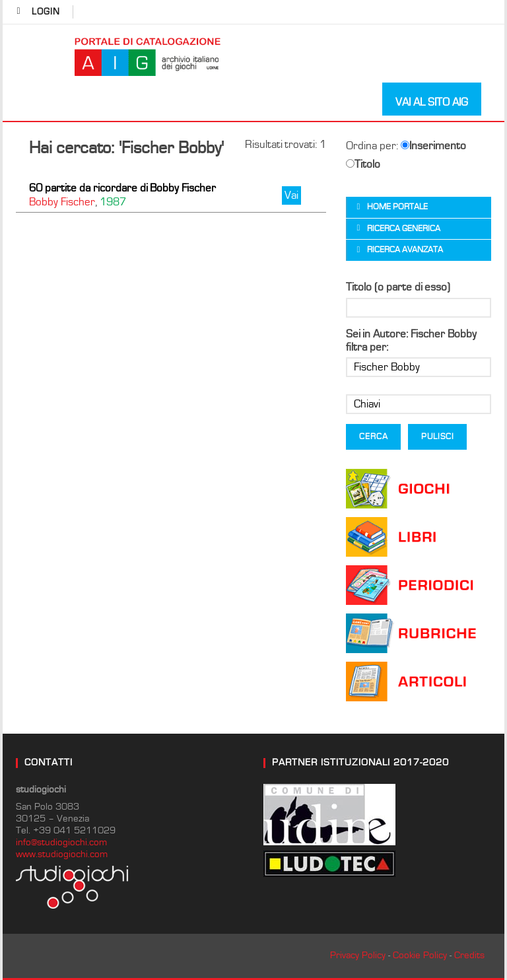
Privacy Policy (358, 955)
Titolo (363, 164)
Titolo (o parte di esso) (398, 287)
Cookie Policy (420, 955)
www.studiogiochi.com (62, 854)
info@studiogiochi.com (61, 842)
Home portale (397, 207)
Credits (469, 955)
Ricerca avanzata (405, 250)
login (46, 12)
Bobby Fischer (62, 202)
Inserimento (433, 146)
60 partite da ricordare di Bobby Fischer (122, 188)
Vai (291, 195)
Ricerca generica (404, 229)
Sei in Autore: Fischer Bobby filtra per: (411, 341)
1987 (113, 202)
